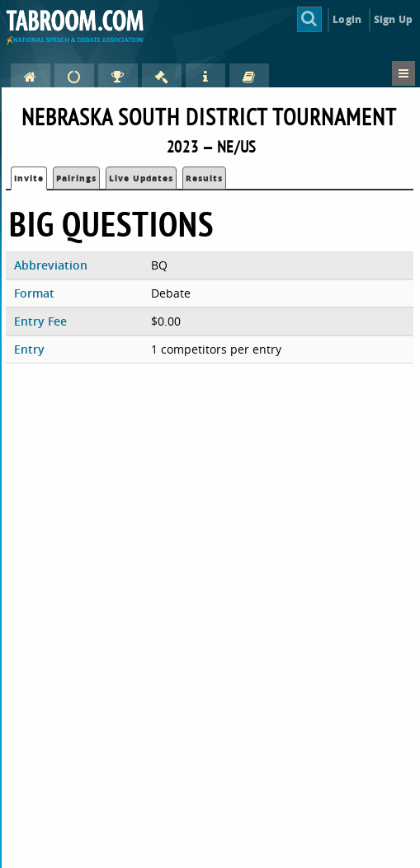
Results (204, 178)
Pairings (76, 178)
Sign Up (393, 19)
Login (347, 19)
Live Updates (141, 178)
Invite (29, 178)
